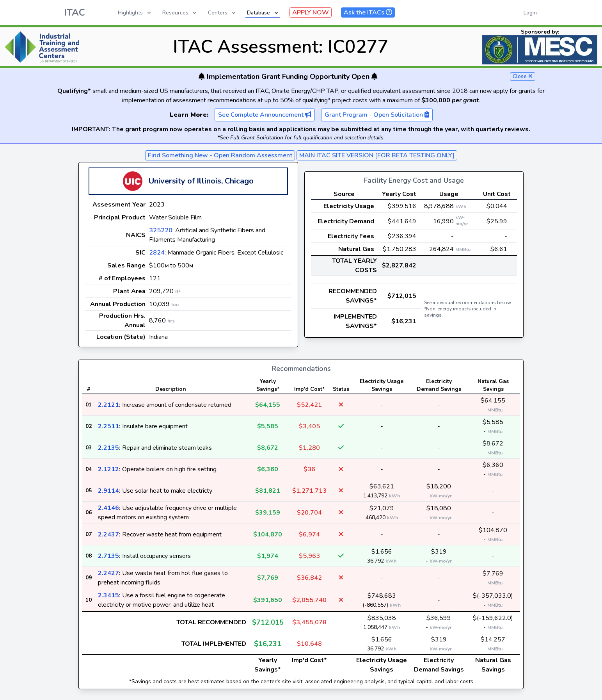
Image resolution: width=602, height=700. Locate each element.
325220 (161, 230)
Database (263, 13)
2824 (157, 253)
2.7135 (108, 556)
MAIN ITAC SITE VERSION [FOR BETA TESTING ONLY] (377, 155)
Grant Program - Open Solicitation (377, 115)
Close (523, 76)
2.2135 (108, 448)
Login (530, 13)
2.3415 (108, 595)
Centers (222, 13)
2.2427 (108, 573)
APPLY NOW (311, 12)
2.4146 (108, 508)
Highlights (135, 13)
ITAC (75, 12)
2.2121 (108, 405)
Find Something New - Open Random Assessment (220, 155)
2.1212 (108, 469)
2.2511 (108, 426)
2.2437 (108, 534)
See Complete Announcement (265, 115)
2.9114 (108, 491)
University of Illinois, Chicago (201, 181)
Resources (180, 13)
